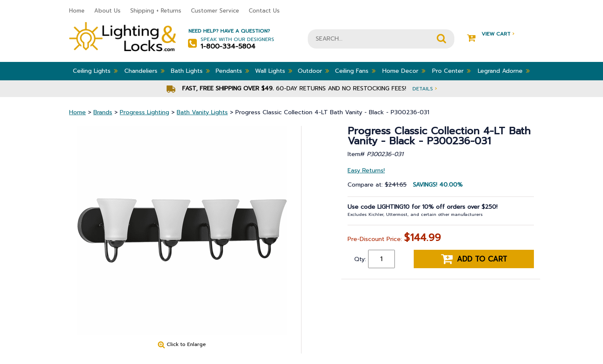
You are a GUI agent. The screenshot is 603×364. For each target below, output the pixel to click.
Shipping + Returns (156, 11)
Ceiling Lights (95, 71)
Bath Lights (190, 71)
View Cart (491, 34)
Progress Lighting (144, 112)
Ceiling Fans (355, 71)
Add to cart (474, 259)
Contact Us (264, 11)
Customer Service (215, 11)
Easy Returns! (366, 170)
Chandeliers (144, 71)
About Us (107, 11)
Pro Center (451, 71)
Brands (103, 112)
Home (77, 11)
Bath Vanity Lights (202, 112)
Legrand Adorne (504, 71)
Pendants (232, 71)
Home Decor (404, 71)
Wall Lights (274, 71)
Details (425, 88)
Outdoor (313, 71)
